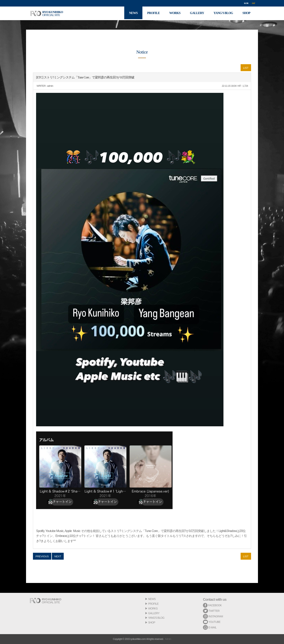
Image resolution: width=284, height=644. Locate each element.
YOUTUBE (212, 622)
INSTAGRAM (213, 616)
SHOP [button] (246, 13)
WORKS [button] (174, 13)
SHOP (152, 622)
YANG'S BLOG (156, 618)
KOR (246, 3)
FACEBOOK (212, 605)
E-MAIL (210, 627)
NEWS (152, 599)
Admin (168, 639)
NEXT (58, 556)
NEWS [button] (131, 13)
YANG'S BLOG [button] (223, 13)
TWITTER (211, 611)
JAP (253, 3)
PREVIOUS (42, 556)
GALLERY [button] (196, 13)
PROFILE (153, 604)
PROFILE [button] (152, 13)
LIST (246, 68)
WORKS (153, 608)
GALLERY (154, 613)
